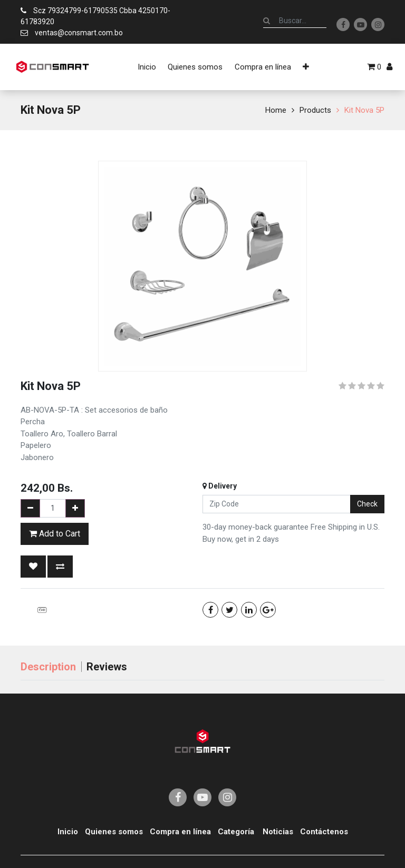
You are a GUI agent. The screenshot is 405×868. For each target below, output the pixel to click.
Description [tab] (48, 667)
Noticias (278, 832)
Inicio (68, 832)
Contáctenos (324, 832)
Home (276, 110)
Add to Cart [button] (55, 534)
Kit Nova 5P (364, 110)
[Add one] (75, 508)
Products (315, 110)
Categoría (236, 832)
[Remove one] (30, 508)
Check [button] (367, 504)
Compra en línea (180, 832)
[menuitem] (147, 67)
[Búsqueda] (267, 21)
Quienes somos (114, 832)
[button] (306, 67)
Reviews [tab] (107, 667)
